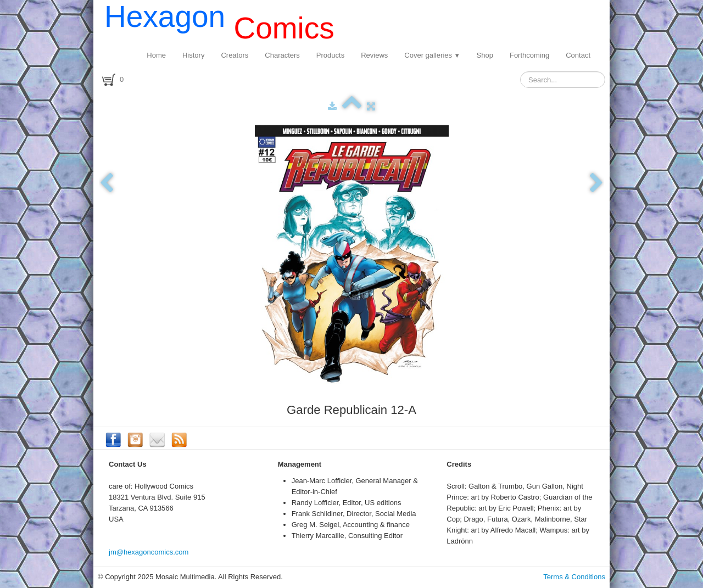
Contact (578, 55)
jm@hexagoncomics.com (149, 552)
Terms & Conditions (574, 577)
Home (156, 55)
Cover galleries (432, 55)
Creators (235, 55)
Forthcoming (529, 55)
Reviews (374, 55)
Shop (485, 55)
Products (330, 55)
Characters (282, 55)
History (193, 55)
